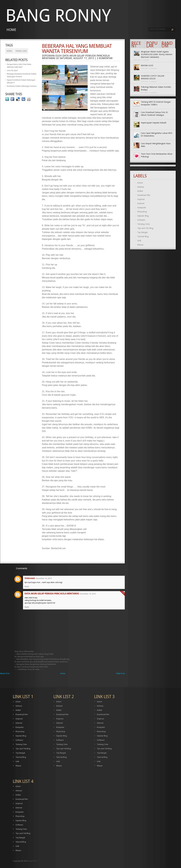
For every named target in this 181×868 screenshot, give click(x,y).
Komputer (142, 208)
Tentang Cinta (21, 51)
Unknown (30, 578)
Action (140, 183)
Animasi (141, 187)
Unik (139, 241)
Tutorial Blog (143, 236)
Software (141, 220)
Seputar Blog (143, 216)
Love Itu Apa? (12, 70)
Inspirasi (141, 199)
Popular (152, 44)
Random (167, 44)
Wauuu (140, 245)
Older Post (120, 673)
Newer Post (5, 673)
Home (11, 30)
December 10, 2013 (44, 578)
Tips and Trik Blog (145, 228)
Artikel (9, 51)
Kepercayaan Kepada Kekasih (154, 123)
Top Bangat (142, 232)
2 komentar (105, 58)
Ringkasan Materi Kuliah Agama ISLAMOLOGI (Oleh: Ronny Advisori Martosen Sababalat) (157, 54)
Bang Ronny (58, 16)
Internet (141, 203)
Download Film (144, 195)
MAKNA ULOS (147, 65)
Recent (136, 44)
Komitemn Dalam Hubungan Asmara (22, 86)
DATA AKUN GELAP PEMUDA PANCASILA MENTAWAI (52, 594)
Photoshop (142, 212)
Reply (27, 586)
